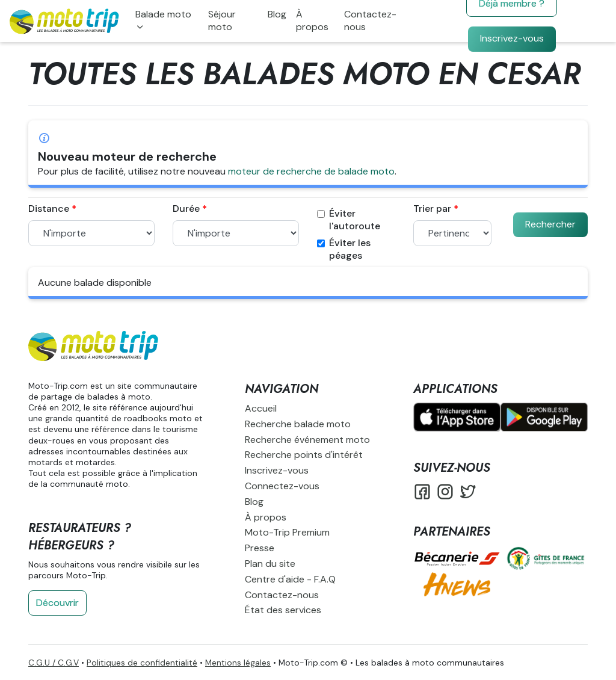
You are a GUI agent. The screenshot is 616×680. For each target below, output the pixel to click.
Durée (186, 209)
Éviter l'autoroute (349, 220)
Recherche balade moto (298, 424)
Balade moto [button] (163, 14)
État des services (283, 610)
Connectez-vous (282, 486)
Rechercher (550, 224)
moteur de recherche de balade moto (311, 171)
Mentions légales (238, 663)
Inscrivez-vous (512, 38)
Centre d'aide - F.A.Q (290, 579)
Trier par (432, 209)
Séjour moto (222, 20)
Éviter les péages (344, 249)
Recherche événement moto (307, 440)
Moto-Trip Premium (287, 532)
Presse (260, 548)
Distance (49, 209)
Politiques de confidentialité (142, 663)
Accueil (261, 408)
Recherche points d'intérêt (304, 455)
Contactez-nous (370, 20)
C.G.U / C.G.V (54, 663)
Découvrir (57, 603)
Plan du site (270, 564)
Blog (277, 14)
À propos (312, 20)
